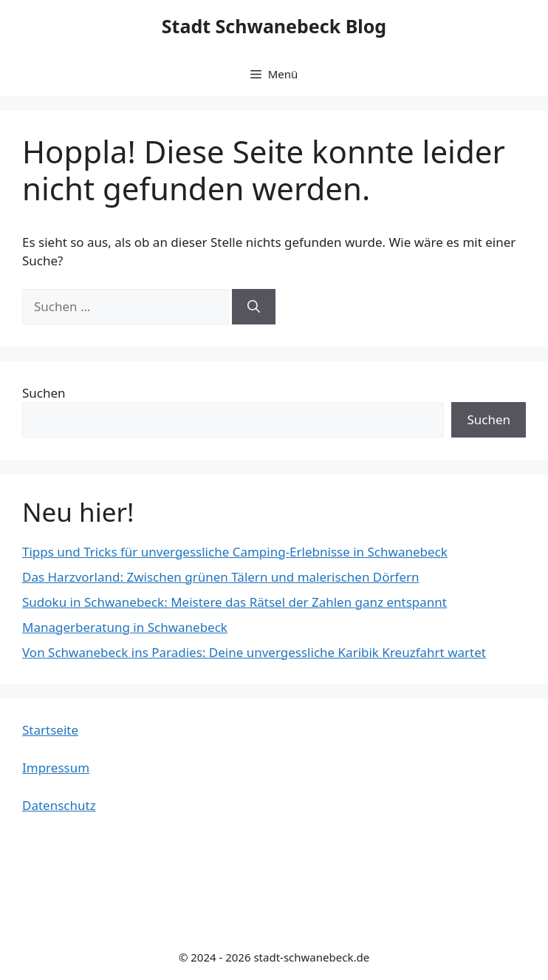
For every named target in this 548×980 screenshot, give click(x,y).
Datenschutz (59, 805)
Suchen (44, 393)
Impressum (56, 768)
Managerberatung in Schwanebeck (125, 627)
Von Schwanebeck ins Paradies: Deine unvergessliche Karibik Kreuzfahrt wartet (254, 652)
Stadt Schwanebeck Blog (274, 26)
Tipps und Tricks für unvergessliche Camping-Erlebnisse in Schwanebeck (235, 552)
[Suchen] (254, 307)
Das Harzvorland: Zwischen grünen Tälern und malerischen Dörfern (221, 577)
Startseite (50, 730)
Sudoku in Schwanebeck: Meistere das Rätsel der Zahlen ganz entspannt (234, 602)
